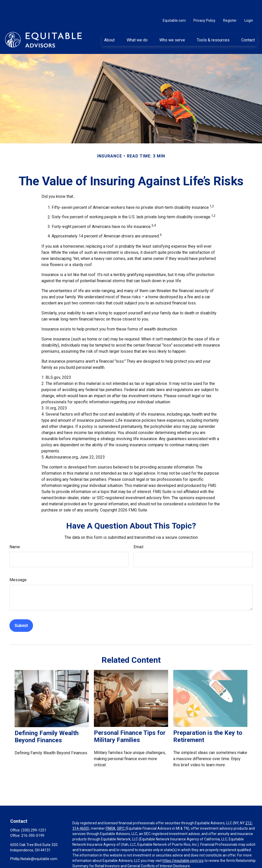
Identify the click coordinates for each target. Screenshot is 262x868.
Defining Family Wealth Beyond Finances (47, 721)
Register (230, 5)
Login (249, 5)
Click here (80, 860)
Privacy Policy (204, 5)
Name (15, 532)
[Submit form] (21, 610)
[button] (110, 24)
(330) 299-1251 (34, 815)
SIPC (121, 813)
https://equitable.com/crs (183, 845)
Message (18, 564)
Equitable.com (174, 5)
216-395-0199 (33, 820)
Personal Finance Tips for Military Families (130, 721)
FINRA (111, 813)
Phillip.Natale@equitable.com (34, 843)
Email (138, 532)
